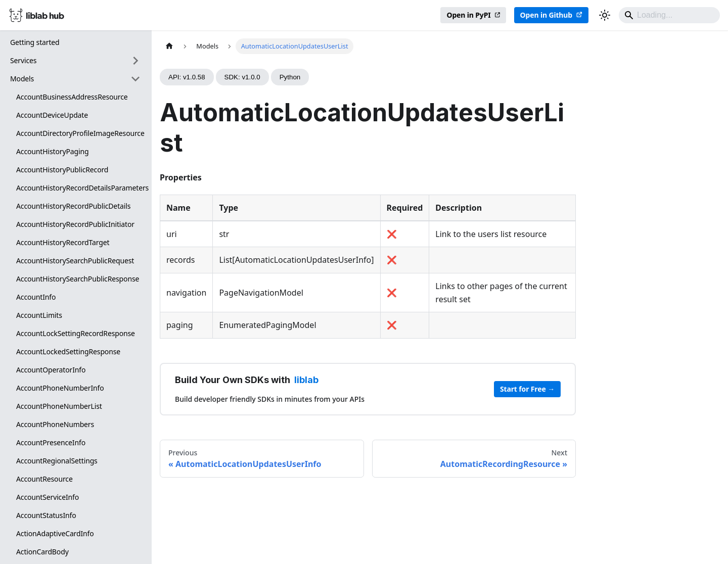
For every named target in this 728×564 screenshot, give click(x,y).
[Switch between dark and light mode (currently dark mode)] (605, 15)
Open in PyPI (468, 15)
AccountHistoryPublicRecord (62, 170)
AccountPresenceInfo (51, 442)
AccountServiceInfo (48, 497)
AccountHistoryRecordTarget (63, 242)
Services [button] (23, 60)
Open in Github (546, 15)
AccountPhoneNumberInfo (60, 388)
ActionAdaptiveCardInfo (55, 533)
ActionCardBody (42, 552)
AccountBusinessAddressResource (72, 97)
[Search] (669, 15)
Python (290, 77)
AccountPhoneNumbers (55, 424)
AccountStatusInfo (46, 515)
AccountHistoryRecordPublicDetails (73, 206)
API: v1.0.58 (187, 77)
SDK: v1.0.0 (242, 77)
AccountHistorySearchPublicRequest (75, 261)
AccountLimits (39, 315)
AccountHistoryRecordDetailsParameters (81, 188)
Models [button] (22, 79)
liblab (306, 380)
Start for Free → (527, 389)
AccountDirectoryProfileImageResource (80, 133)
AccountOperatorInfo (51, 370)
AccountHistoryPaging (52, 151)
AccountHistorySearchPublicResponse (78, 279)
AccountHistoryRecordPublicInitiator (75, 224)
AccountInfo (36, 297)
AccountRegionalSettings (57, 461)
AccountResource (44, 479)
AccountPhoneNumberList (59, 406)
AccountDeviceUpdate (52, 115)
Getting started (35, 42)
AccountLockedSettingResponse (68, 351)
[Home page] (169, 46)
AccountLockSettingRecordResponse (76, 333)
